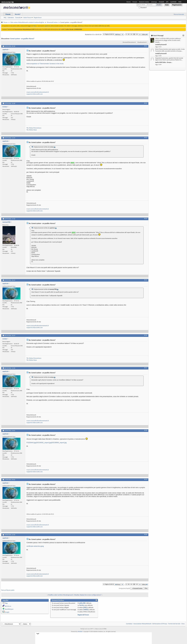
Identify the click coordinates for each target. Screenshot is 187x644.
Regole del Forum (83, 615)
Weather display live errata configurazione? (88, 595)
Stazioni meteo (144, 2)
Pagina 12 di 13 (109, 34)
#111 (146, 46)
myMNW (173, 2)
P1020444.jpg (31, 443)
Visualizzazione (141, 42)
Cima (146, 588)
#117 (146, 368)
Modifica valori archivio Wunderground (60, 595)
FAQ (5, 18)
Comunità (18, 18)
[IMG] (85, 607)
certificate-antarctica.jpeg (35, 546)
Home (129, 2)
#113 (146, 138)
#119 (146, 479)
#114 (146, 219)
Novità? (18, 14)
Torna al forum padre (8, 590)
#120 (146, 534)
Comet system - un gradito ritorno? (22, 39)
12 (134, 34)
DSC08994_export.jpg (59, 443)
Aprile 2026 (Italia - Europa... (164, 62)
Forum (135, 2)
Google (7, 612)
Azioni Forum (27, 18)
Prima (118, 34)
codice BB (82, 603)
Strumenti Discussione (129, 42)
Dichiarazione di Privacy (160, 624)
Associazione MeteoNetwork (142, 624)
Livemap (154, 2)
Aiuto (167, 5)
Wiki (180, 2)
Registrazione (177, 5)
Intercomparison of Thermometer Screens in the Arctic (45, 64)
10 (129, 34)
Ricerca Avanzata (179, 14)
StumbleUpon (9, 609)
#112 (146, 103)
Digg (6, 603)
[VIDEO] (86, 610)
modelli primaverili (161, 45)
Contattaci (129, 624)
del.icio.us (8, 606)
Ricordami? (143, 8)
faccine (82, 605)
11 (131, 34)
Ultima (145, 34)
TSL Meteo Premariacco (34, 128)
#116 (146, 335)
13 (137, 34)
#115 (146, 280)
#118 (146, 430)
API (167, 2)
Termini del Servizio (174, 624)
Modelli (161, 2)
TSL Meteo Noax (32, 130)
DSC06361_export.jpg (44, 443)
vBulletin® (80, 632)
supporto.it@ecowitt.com (35, 94)
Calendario (11, 18)
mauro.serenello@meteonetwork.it (38, 92)
